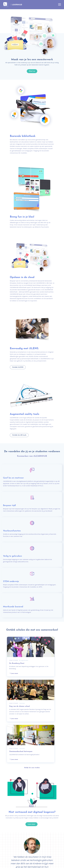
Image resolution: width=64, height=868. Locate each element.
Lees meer (14, 673)
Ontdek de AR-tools (19, 435)
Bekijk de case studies (32, 768)
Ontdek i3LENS (18, 367)
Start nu (32, 71)
